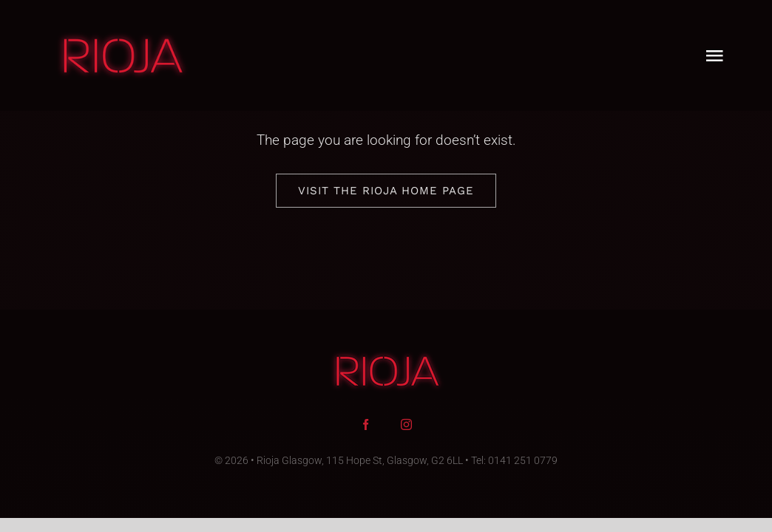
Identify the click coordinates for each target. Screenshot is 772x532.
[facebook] (366, 424)
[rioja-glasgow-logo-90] (121, 37)
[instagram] (406, 424)
